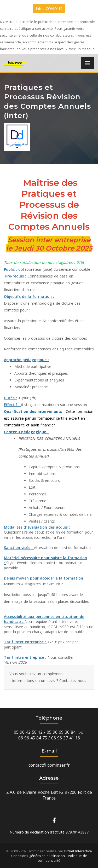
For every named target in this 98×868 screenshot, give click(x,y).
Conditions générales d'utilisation (38, 856)
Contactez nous (73, 681)
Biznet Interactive (78, 851)
